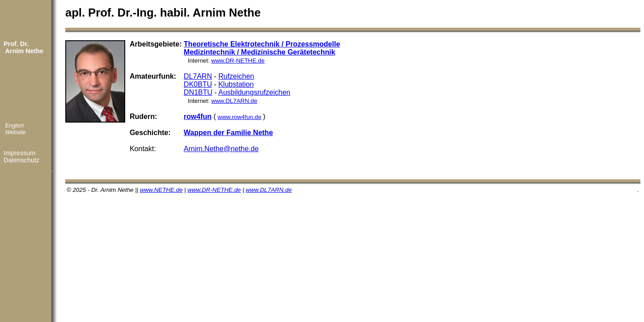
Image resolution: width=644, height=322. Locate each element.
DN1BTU (198, 92)
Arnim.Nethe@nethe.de (221, 149)
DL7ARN (198, 76)
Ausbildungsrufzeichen (254, 92)
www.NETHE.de (161, 190)
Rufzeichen (236, 76)
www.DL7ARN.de (234, 101)
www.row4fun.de (240, 117)
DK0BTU (198, 84)
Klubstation (236, 84)
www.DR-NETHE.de (238, 61)
